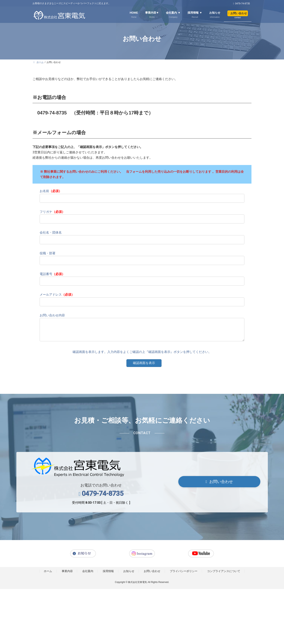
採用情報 (108, 575)
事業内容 (67, 575)
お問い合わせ (152, 575)
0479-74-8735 (103, 497)
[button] (219, 486)
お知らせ (129, 575)
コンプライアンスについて (224, 575)
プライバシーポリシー (184, 575)
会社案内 (88, 575)
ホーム (48, 575)
